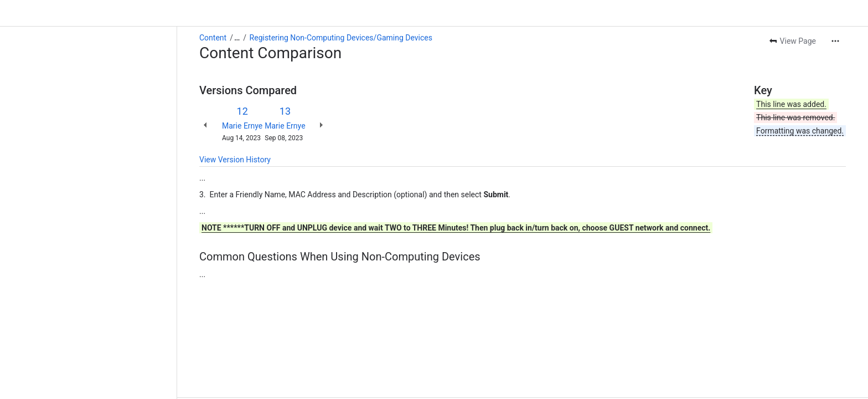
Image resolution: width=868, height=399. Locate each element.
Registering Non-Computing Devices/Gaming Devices (341, 38)
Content (213, 38)
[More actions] (835, 41)
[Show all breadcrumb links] (237, 38)
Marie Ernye (242, 126)
